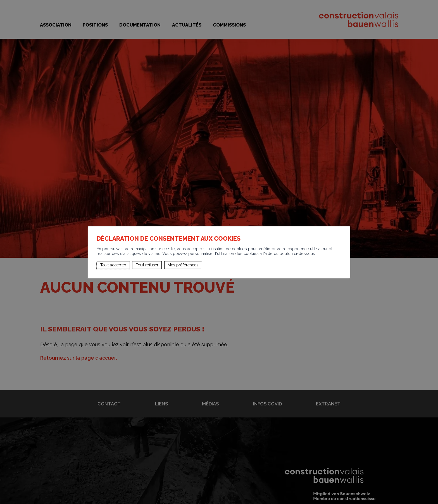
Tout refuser (147, 265)
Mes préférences (183, 265)
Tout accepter (113, 265)
